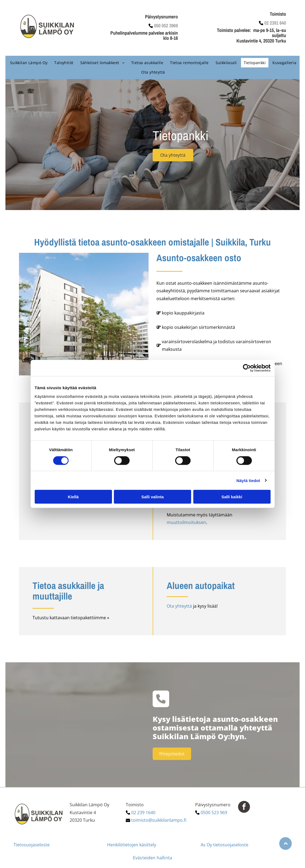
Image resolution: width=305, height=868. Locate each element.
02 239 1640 (143, 813)
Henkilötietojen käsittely (132, 845)
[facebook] (244, 808)
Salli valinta (152, 497)
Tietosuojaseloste (32, 845)
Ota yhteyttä (179, 606)
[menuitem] (28, 63)
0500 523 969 (214, 813)
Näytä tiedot (248, 480)
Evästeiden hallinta (152, 858)
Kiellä (73, 497)
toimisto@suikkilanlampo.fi (159, 820)
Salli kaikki (232, 497)
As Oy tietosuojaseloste (224, 845)
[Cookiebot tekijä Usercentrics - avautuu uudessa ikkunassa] (247, 368)
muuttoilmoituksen (186, 522)
